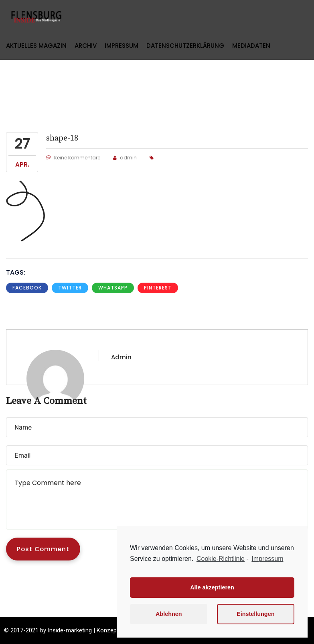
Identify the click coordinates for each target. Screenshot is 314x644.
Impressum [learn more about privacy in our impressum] (267, 559)
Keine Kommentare (73, 158)
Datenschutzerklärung (185, 46)
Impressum (122, 46)
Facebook (27, 288)
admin (125, 158)
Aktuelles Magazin (36, 46)
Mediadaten (251, 46)
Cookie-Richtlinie (221, 559)
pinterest (158, 288)
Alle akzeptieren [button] (212, 587)
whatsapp (113, 288)
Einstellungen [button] (255, 614)
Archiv (86, 46)
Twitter (70, 288)
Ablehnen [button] (169, 614)
